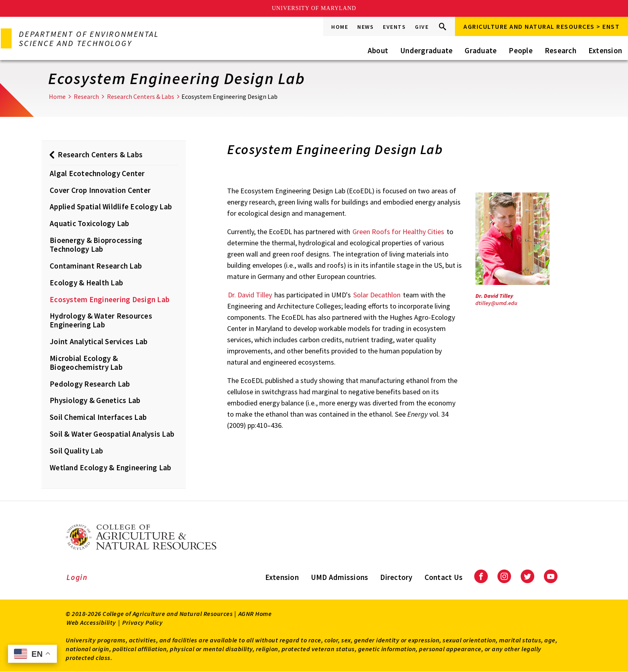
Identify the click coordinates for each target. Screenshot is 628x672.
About (378, 50)
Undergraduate (426, 50)
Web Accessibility (91, 622)
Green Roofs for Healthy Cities (398, 232)
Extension (605, 50)
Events (394, 27)
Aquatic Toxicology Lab (90, 223)
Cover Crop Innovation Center (100, 190)
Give (422, 27)
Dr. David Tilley (250, 295)
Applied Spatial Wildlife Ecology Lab (111, 207)
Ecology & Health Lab (86, 283)
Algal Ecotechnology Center (97, 173)
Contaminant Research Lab (96, 266)
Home (340, 27)
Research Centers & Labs (141, 96)
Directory (396, 577)
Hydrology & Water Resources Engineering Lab (101, 320)
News (365, 27)
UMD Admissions (340, 577)
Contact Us (444, 577)
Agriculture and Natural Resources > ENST (541, 26)
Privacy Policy (142, 622)
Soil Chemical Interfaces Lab (98, 417)
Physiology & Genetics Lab (95, 400)
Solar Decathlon (377, 295)
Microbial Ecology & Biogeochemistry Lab (86, 363)
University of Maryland (314, 8)
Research (561, 50)
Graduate (481, 50)
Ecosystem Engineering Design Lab (110, 299)
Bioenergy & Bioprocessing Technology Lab (96, 245)
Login (77, 577)
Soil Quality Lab (76, 451)
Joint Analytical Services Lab (99, 341)
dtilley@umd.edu (496, 303)
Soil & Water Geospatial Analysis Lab (112, 434)
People (521, 50)
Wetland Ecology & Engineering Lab (110, 467)
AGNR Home (255, 614)
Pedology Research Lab (90, 384)
